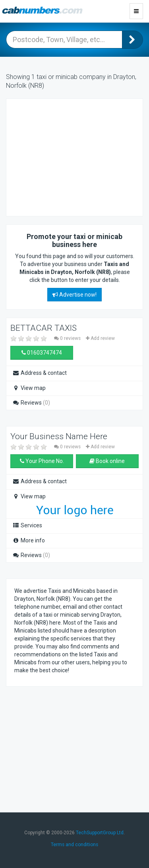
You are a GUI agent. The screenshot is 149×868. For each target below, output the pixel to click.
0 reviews (68, 338)
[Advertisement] (78, 156)
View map (29, 388)
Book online (107, 461)
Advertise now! (74, 295)
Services (27, 525)
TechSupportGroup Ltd (100, 833)
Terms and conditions (74, 845)
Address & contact (40, 373)
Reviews (31, 403)
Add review (100, 338)
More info (29, 540)
